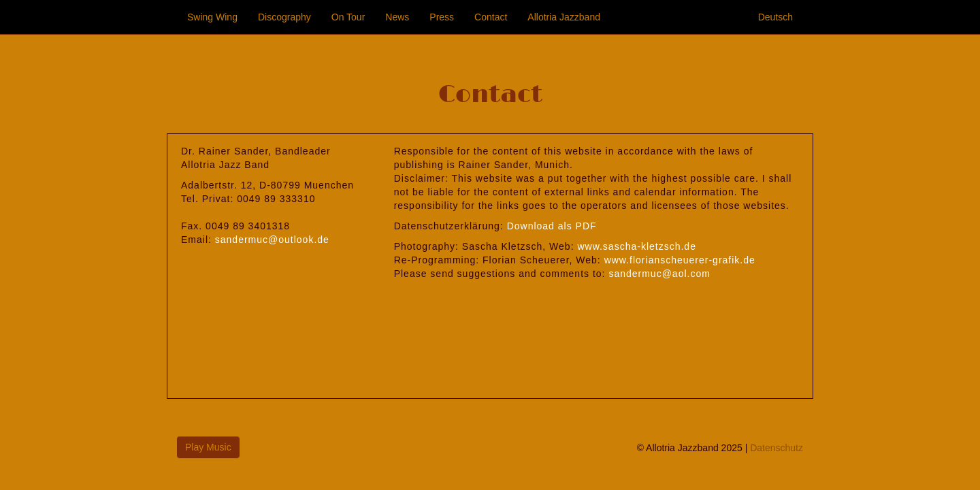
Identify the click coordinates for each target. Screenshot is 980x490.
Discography (284, 17)
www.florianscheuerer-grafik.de (680, 260)
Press (442, 17)
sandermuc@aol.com (659, 274)
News (397, 17)
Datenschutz (777, 448)
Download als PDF (552, 226)
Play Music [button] (208, 447)
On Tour (348, 17)
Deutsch (775, 17)
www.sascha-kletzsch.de (637, 246)
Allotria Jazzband (564, 17)
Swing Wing (212, 17)
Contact (491, 17)
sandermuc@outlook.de (272, 240)
